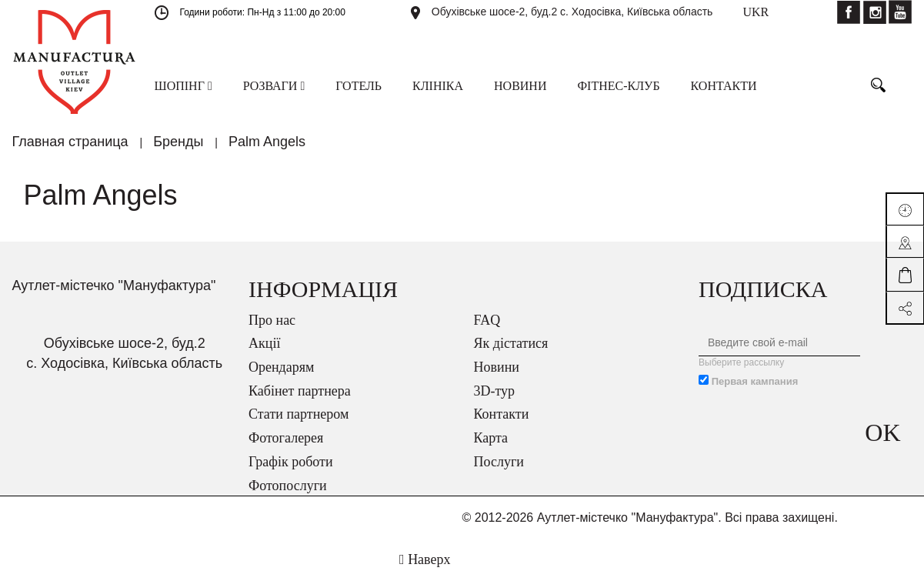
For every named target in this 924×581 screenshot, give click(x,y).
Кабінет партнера (300, 391)
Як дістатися (511, 343)
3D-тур (495, 391)
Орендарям (281, 367)
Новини (497, 367)
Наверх (425, 559)
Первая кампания (755, 381)
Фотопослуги (288, 486)
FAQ (487, 320)
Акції (264, 343)
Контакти (502, 414)
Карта (491, 438)
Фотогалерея (286, 438)
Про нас (272, 320)
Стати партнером (299, 414)
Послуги (499, 462)
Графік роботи (291, 462)
